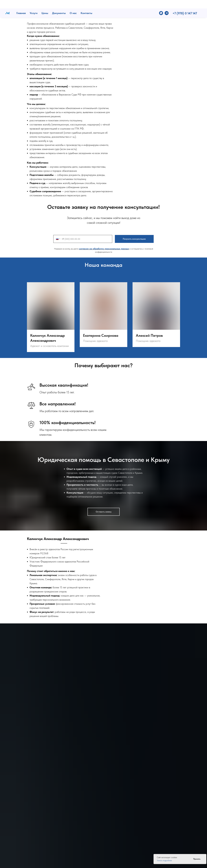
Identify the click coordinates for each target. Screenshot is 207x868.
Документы (59, 5)
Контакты (86, 5)
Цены (45, 5)
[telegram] (167, 5)
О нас (73, 5)
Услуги (34, 5)
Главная (21, 5)
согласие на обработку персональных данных (104, 249)
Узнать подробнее (164, 860)
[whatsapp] (161, 5)
